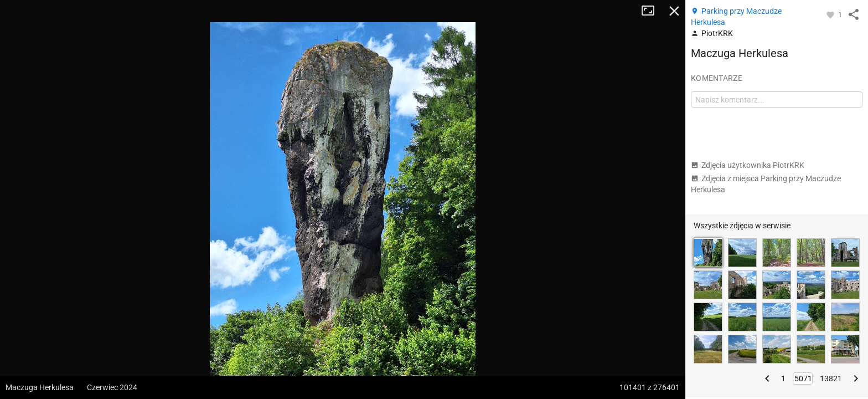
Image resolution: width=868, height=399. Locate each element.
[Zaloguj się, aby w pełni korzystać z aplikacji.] (831, 14)
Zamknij (674, 11)
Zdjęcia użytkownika (748, 165)
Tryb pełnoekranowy (652, 11)
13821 (831, 378)
